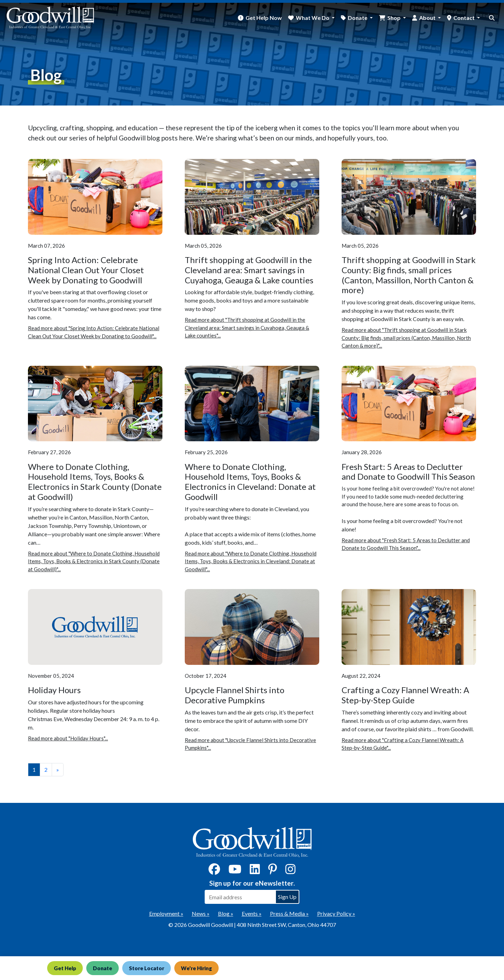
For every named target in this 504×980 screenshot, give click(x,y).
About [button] (428, 18)
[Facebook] (214, 871)
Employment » (166, 913)
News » (201, 913)
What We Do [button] (313, 18)
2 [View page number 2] (46, 770)
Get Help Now (264, 18)
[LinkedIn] (255, 871)
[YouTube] (235, 871)
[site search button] (492, 18)
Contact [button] (465, 18)
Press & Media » (289, 913)
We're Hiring (196, 968)
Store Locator (147, 968)
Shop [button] (395, 18)
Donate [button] (358, 18)
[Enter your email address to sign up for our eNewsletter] (240, 897)
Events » (252, 913)
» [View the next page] (58, 770)
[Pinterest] (273, 871)
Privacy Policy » (336, 913)
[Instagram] (290, 871)
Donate (103, 968)
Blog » (226, 913)
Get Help (65, 968)
